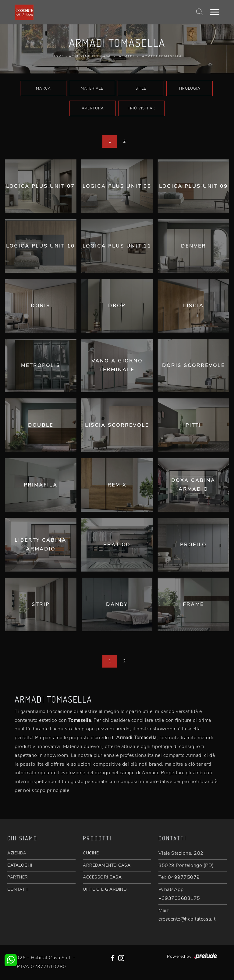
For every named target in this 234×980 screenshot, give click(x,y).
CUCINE (91, 853)
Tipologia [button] (190, 88)
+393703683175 (179, 898)
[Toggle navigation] (215, 12)
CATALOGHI (20, 865)
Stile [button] (141, 88)
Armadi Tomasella (162, 56)
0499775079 (184, 877)
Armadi (126, 56)
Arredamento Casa (90, 56)
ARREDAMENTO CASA (107, 865)
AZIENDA (17, 853)
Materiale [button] (92, 88)
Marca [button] (43, 88)
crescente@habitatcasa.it (187, 919)
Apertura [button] (93, 108)
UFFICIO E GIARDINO (105, 889)
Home (58, 56)
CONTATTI (18, 889)
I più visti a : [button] (141, 108)
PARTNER (18, 877)
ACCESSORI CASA (102, 877)
